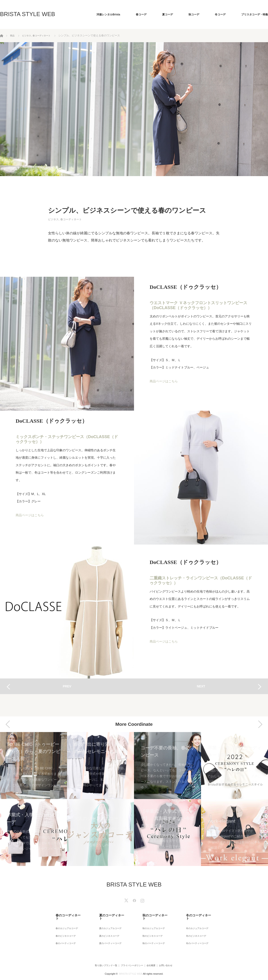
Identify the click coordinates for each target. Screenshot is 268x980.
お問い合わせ (174, 956)
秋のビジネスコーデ (151, 929)
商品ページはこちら (164, 381)
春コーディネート (71, 219)
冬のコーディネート (195, 914)
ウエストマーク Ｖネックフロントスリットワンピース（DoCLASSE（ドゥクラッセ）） (198, 305)
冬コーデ (220, 15)
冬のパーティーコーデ (196, 935)
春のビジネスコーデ (64, 929)
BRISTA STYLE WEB (28, 14)
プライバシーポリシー (128, 956)
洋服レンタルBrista (108, 15)
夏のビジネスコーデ (108, 929)
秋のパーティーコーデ (152, 935)
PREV (67, 686)
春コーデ (141, 15)
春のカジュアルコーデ (65, 923)
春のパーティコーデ (64, 935)
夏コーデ (167, 15)
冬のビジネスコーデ (195, 929)
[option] (33, 799)
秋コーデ (194, 15)
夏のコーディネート (108, 914)
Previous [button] (8, 724)
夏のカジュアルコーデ (109, 923)
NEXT (201, 686)
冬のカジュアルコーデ (196, 923)
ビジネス (53, 219)
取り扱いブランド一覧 (96, 956)
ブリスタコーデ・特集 (255, 15)
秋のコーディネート (151, 914)
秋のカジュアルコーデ (152, 923)
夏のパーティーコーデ (109, 935)
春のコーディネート (64, 914)
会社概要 (153, 956)
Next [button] (260, 724)
